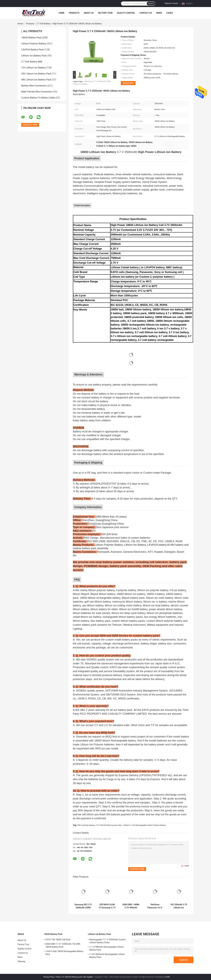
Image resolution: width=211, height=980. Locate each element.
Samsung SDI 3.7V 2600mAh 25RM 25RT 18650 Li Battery (83, 906)
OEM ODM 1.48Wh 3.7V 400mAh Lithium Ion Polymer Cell (131, 906)
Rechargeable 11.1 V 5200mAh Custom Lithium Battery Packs (108, 941)
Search (151, 4)
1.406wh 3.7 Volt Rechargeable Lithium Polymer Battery (144, 825)
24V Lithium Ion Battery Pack (36, 74)
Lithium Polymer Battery (34, 44)
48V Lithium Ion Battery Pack (36, 80)
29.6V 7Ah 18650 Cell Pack (58, 940)
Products (74, 13)
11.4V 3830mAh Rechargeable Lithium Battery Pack (107, 956)
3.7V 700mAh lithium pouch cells (108, 825)
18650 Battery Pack (31, 38)
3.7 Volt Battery (43, 24)
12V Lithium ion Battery (33, 68)
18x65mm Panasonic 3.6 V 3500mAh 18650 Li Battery (155, 906)
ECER (168, 977)
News (159, 13)
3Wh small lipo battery (86, 825)
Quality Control (126, 13)
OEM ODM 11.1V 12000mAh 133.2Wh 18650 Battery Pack (63, 945)
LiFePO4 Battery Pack (33, 50)
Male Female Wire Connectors (37, 92)
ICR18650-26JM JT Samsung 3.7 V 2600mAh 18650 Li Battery (107, 906)
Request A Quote (171, 3)
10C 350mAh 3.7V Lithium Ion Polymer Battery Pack (179, 906)
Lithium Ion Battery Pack (34, 56)
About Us (89, 13)
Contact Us (146, 13)
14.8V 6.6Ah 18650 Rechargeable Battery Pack (64, 953)
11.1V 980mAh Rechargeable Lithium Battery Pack (107, 948)
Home (62, 13)
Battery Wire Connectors (34, 86)
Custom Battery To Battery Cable (38, 98)
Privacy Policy (49, 977)
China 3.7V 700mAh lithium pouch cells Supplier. (75, 977)
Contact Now (128, 83)
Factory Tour (105, 13)
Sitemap (21, 961)
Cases (170, 13)
